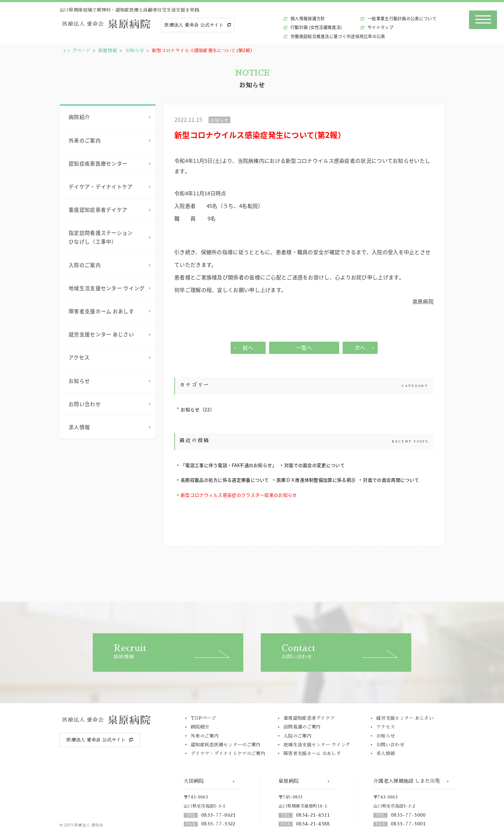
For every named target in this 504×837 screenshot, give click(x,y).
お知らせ (135, 51)
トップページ (76, 51)
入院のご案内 (85, 265)
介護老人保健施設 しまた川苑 (407, 781)
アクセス (79, 357)
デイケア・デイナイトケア (101, 187)
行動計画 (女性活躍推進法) (316, 27)
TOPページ (203, 718)
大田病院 (194, 781)
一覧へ (304, 348)
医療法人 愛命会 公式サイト (194, 25)
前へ (248, 348)
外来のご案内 (85, 140)
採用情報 (178, 651)
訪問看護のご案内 (302, 727)
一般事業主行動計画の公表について (402, 19)
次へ (360, 348)
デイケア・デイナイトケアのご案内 (228, 754)
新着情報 (108, 51)
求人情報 (79, 427)
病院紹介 (79, 117)
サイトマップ (380, 27)
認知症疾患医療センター (98, 163)
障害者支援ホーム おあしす (101, 311)
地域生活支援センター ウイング (107, 288)
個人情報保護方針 (308, 19)
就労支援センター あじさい (101, 334)
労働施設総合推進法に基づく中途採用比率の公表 (338, 36)
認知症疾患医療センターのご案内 (226, 745)
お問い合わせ (85, 404)
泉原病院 (289, 781)
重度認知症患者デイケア (98, 210)
